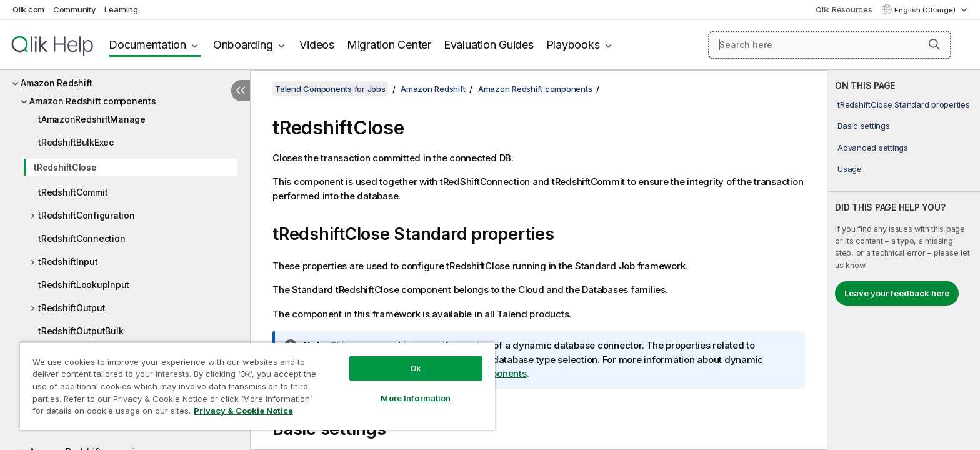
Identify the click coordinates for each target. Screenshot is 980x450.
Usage (850, 169)
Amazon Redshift (56, 83)
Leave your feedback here (897, 293)
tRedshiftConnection (82, 238)
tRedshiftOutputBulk (81, 331)
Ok (416, 368)
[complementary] (904, 260)
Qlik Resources (844, 9)
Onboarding (243, 45)
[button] (934, 44)
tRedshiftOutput (72, 308)
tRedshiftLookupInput (84, 285)
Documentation (147, 45)
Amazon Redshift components (93, 101)
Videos (317, 45)
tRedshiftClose (65, 167)
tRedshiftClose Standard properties (904, 104)
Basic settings (864, 126)
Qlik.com (28, 9)
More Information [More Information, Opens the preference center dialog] (416, 398)
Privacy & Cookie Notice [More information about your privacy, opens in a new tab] (243, 411)
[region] (257, 386)
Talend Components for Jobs (330, 89)
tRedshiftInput (68, 262)
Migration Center (389, 45)
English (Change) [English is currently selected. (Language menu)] (926, 10)
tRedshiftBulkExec (76, 142)
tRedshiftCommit (73, 192)
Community (75, 9)
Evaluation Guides (489, 45)
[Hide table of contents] (241, 91)
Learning (121, 9)
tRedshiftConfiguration (87, 215)
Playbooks (573, 45)
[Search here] (830, 45)
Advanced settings (873, 147)
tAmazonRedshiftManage (92, 119)
